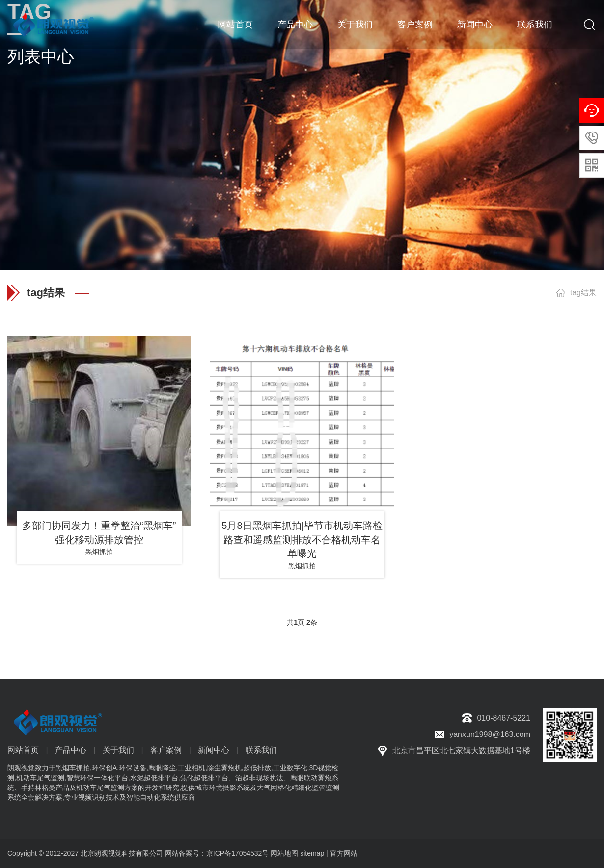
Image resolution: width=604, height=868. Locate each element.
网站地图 (284, 853)
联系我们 (535, 25)
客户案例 (415, 25)
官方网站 (344, 853)
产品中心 (295, 25)
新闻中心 (475, 25)
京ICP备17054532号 (238, 853)
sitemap (312, 853)
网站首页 (235, 25)
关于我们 (355, 25)
